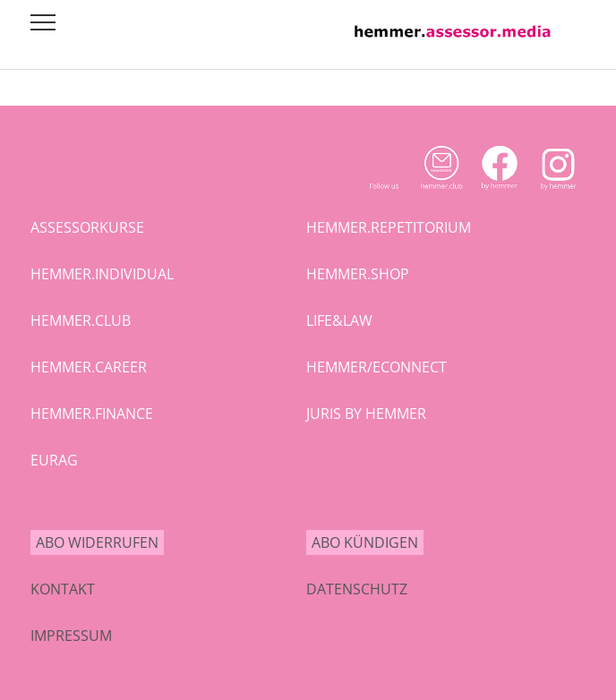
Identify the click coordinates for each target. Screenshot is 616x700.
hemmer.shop (358, 274)
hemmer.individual (102, 274)
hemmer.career (89, 367)
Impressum (71, 636)
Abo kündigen (365, 542)
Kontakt (63, 589)
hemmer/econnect (376, 367)
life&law (339, 320)
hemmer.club (81, 320)
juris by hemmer (366, 414)
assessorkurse (87, 227)
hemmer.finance (92, 414)
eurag (54, 460)
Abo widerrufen (97, 542)
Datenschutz (357, 589)
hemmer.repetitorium (389, 227)
